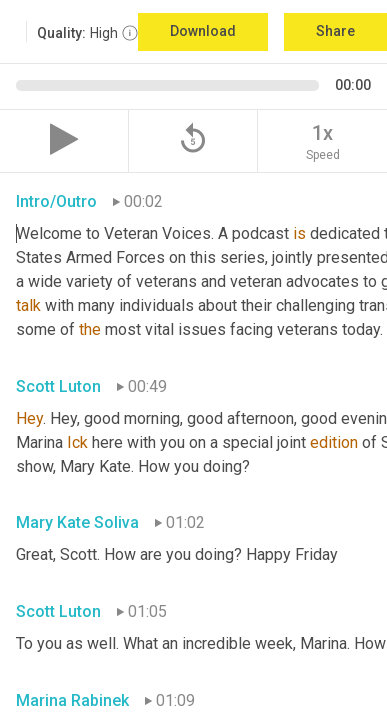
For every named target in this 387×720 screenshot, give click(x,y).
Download (203, 31)
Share (335, 31)
